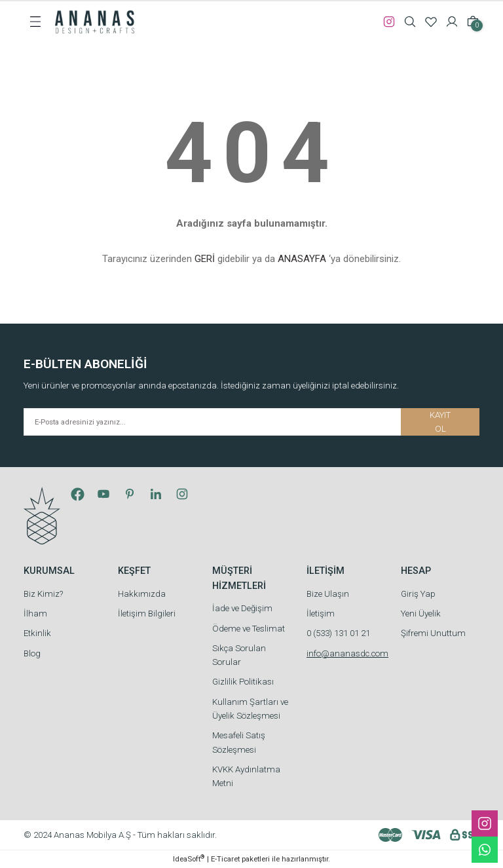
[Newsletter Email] (251, 422)
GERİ (205, 259)
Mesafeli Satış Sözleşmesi (239, 742)
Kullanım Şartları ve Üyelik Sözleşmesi (250, 709)
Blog (32, 653)
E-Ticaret (225, 859)
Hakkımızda (142, 594)
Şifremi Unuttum (433, 633)
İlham (35, 613)
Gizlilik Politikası (243, 682)
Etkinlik (37, 633)
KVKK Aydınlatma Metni (246, 776)
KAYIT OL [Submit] (440, 422)
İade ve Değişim (242, 608)
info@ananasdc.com (347, 653)
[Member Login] (452, 22)
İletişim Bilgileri (147, 613)
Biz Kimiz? (43, 594)
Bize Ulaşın (328, 594)
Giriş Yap (418, 594)
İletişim (321, 613)
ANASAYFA (302, 259)
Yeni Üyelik (421, 613)
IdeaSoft (189, 859)
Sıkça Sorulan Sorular (239, 655)
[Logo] (95, 21)
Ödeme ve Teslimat (249, 629)
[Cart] (473, 22)
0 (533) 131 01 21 (338, 633)
